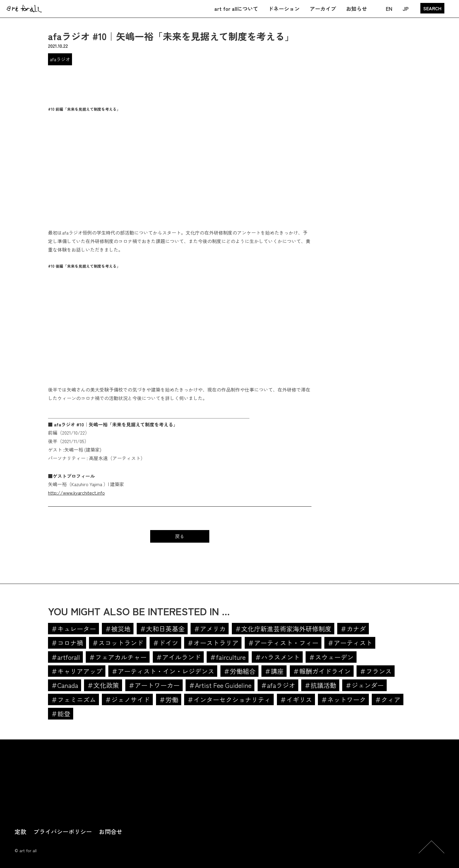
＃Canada (65, 685)
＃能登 (61, 713)
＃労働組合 (239, 671)
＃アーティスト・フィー (283, 643)
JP (406, 8)
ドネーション (284, 8)
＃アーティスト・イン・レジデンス (163, 671)
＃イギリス (296, 699)
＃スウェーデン (331, 657)
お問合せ (111, 832)
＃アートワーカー (154, 685)
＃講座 (274, 671)
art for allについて (236, 8)
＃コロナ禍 (67, 643)
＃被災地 (118, 628)
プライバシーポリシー (63, 832)
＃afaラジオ (278, 685)
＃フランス (376, 671)
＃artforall (65, 657)
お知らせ (357, 8)
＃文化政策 (103, 685)
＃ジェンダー (364, 685)
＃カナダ (353, 628)
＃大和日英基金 (162, 628)
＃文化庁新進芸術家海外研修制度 (283, 628)
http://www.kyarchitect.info (76, 493)
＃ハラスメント (277, 657)
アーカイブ (323, 8)
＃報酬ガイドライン (322, 671)
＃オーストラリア (213, 643)
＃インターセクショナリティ (229, 699)
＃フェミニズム (73, 699)
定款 (20, 832)
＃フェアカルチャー (118, 657)
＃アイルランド (178, 657)
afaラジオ (60, 59)
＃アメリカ (210, 628)
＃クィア (388, 699)
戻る (180, 536)
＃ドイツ (165, 643)
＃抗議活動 (320, 685)
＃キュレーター (73, 628)
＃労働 (169, 699)
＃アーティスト (350, 643)
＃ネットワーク (343, 699)
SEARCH (432, 8)
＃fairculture (228, 657)
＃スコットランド (118, 643)
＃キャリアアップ (77, 671)
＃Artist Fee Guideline (220, 685)
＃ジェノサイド (127, 699)
